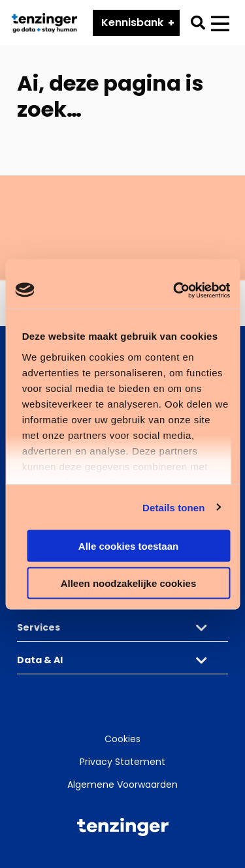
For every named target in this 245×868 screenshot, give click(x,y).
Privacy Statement (122, 762)
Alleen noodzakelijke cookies (129, 583)
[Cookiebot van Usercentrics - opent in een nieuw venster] (174, 290)
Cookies (122, 739)
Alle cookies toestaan (128, 546)
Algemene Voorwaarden (122, 785)
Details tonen (173, 507)
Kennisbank (132, 22)
